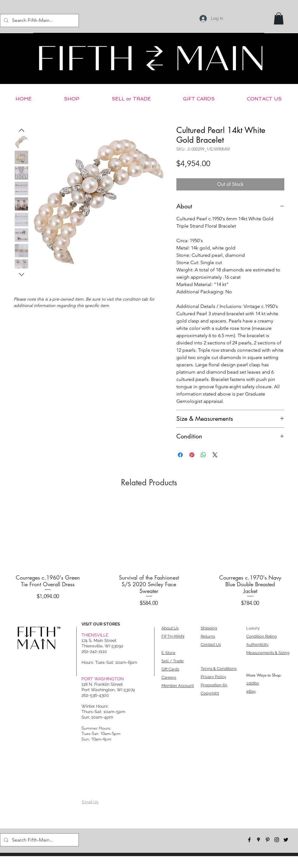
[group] (149, 555)
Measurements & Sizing (268, 653)
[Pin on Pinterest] (192, 455)
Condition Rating (262, 636)
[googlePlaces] (258, 840)
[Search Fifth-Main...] (39, 21)
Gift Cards (170, 669)
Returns (208, 636)
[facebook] (249, 840)
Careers (169, 677)
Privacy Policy (213, 677)
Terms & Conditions (219, 669)
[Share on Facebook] (180, 455)
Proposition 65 (214, 685)
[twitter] (286, 840)
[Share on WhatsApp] (203, 455)
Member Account (178, 686)
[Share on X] (215, 455)
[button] (279, 18)
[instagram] (277, 840)
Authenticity (257, 645)
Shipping (209, 628)
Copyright (210, 693)
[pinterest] (268, 840)
